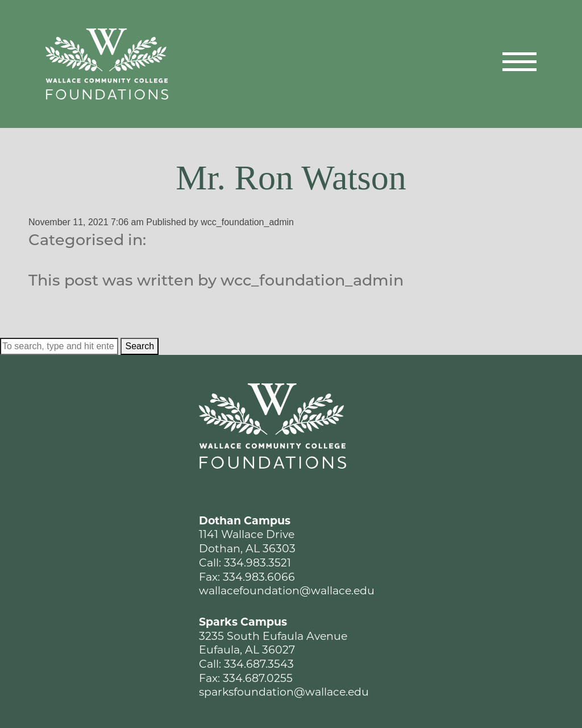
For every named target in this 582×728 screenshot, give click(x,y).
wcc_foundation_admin (247, 222)
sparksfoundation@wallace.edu (284, 692)
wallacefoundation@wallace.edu (287, 591)
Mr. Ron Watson (291, 177)
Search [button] (140, 346)
